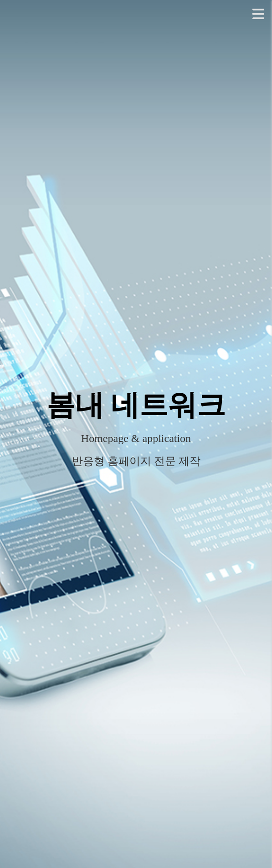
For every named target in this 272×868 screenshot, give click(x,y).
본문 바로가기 (0, 0)
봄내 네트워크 (136, 405)
